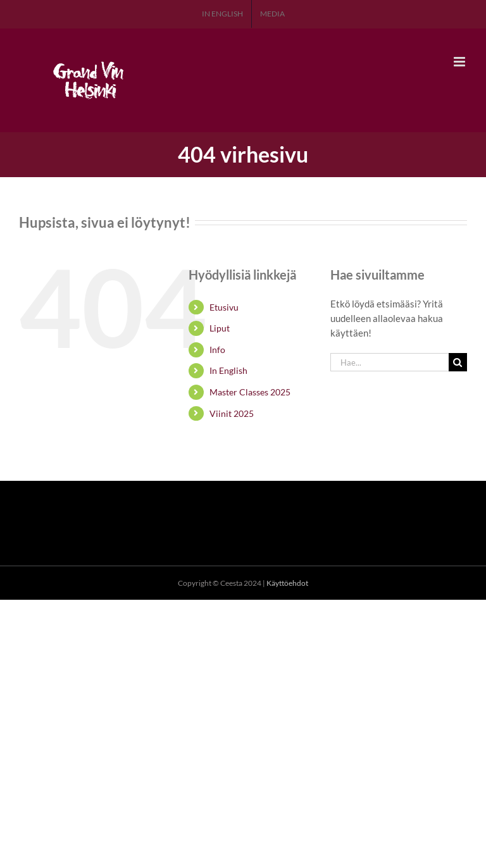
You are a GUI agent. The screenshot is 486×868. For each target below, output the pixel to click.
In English (228, 370)
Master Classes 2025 (250, 392)
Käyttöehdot (287, 583)
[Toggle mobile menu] (460, 62)
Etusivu (224, 307)
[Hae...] (389, 362)
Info (217, 350)
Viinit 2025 (232, 413)
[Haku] (458, 362)
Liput (220, 328)
